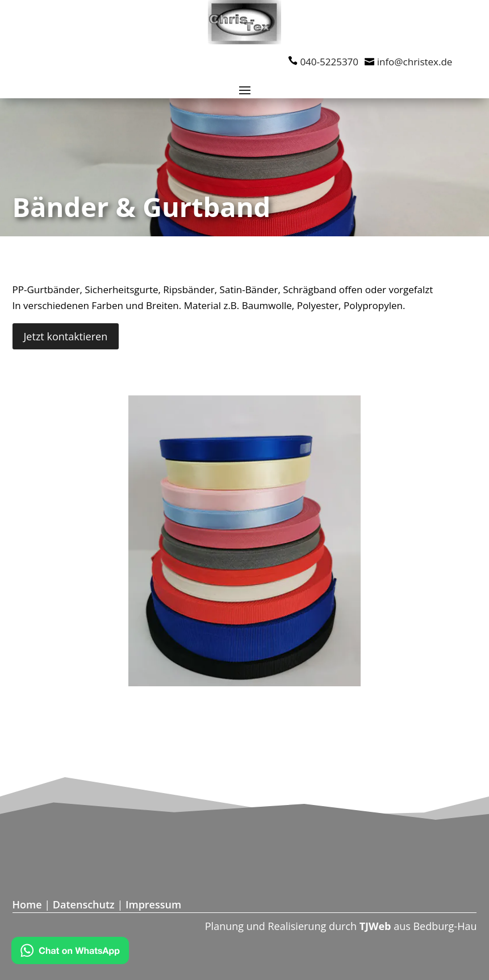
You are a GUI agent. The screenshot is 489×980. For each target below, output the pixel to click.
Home (27, 904)
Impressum (153, 904)
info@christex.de (415, 62)
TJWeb (375, 926)
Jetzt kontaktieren (66, 336)
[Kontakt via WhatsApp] (70, 953)
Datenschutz (84, 904)
